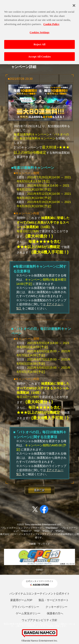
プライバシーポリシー (25, 607)
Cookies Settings (39, 31)
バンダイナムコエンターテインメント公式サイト (40, 594)
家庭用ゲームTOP (21, 600)
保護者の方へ (55, 613)
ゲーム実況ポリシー (28, 613)
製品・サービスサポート (54, 600)
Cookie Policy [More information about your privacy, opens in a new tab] (51, 23)
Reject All (40, 43)
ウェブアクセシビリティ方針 (39, 620)
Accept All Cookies (39, 55)
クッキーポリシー (56, 607)
